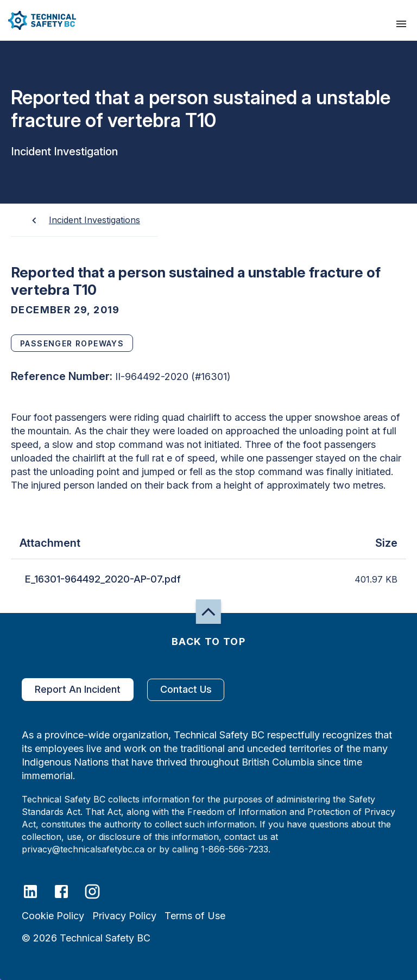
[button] (38, 20)
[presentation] (401, 24)
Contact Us (186, 690)
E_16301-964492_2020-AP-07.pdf (103, 579)
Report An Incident (78, 690)
